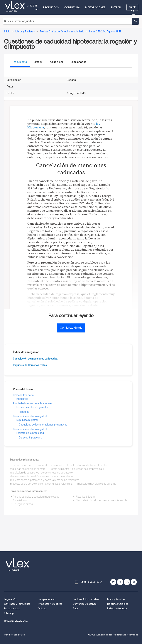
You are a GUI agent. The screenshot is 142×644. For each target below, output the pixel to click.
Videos (42, 609)
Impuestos (22, 399)
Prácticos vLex (12, 609)
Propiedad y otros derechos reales (33, 403)
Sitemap (9, 613)
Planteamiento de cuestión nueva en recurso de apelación (42, 476)
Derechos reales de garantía (32, 407)
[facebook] (120, 582)
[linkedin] (127, 582)
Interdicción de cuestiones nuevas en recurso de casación (42, 473)
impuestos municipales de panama (97, 484)
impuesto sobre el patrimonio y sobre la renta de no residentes (44, 480)
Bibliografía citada (23, 504)
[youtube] (134, 582)
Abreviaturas (20, 500)
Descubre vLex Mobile (16, 621)
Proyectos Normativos (50, 604)
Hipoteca (24, 412)
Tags (76, 609)
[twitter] (113, 582)
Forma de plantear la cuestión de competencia (76, 469)
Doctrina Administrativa (86, 599)
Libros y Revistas (116, 599)
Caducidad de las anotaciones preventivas (43, 425)
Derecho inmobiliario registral (30, 416)
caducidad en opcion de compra (28, 469)
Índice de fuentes (117, 609)
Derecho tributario (23, 395)
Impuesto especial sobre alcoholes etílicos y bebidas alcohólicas (74, 465)
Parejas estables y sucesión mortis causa (36, 497)
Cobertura (72, 7)
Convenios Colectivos (85, 604)
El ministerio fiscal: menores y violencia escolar (102, 500)
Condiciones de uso (14, 635)
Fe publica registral (27, 420)
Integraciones (95, 7)
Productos (51, 7)
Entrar (116, 7)
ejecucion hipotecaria (22, 465)
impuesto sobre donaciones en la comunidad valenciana (41, 484)
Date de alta (132, 8)
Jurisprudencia (47, 599)
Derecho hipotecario (30, 438)
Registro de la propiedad (30, 433)
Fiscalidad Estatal (85, 497)
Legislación (10, 599)
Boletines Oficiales (118, 604)
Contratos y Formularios (17, 604)
